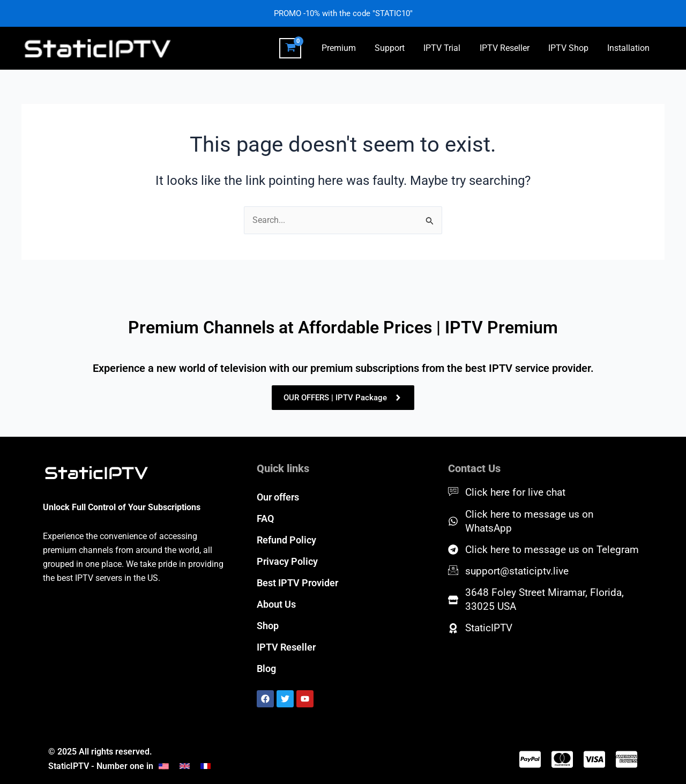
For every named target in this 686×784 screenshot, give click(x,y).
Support (398, 48)
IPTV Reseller (509, 48)
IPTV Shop (571, 48)
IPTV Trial (448, 48)
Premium (348, 48)
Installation (629, 48)
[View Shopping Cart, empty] (301, 48)
